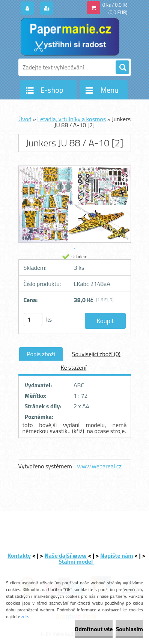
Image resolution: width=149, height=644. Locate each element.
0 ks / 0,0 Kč (115, 5)
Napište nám (117, 555)
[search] (122, 68)
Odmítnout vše (94, 629)
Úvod (25, 119)
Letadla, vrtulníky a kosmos (71, 119)
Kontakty (19, 555)
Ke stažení (74, 367)
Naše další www (66, 555)
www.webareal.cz (99, 466)
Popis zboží (41, 354)
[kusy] (33, 320)
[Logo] (70, 37)
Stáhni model (76, 561)
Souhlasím (129, 629)
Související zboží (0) (96, 354)
